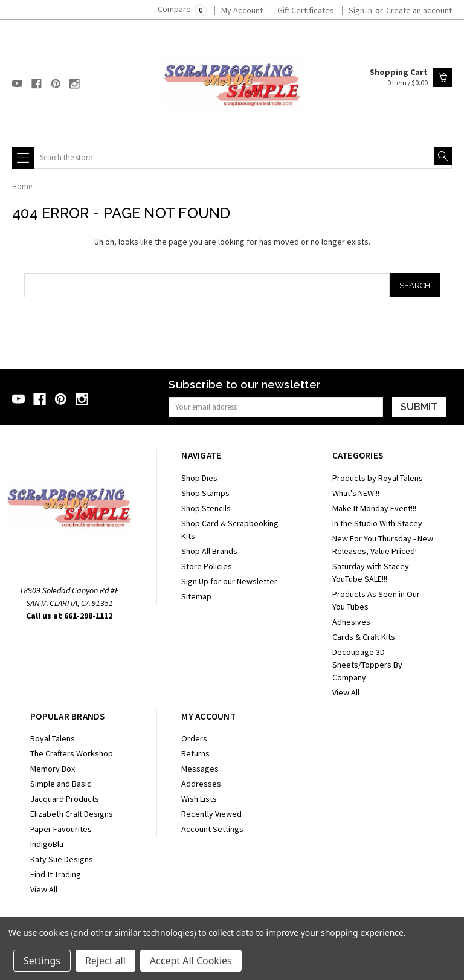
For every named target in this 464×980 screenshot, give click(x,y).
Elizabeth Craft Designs (72, 814)
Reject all (105, 961)
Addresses (201, 784)
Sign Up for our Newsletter (229, 581)
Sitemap (196, 596)
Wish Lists (199, 799)
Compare (182, 9)
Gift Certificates (306, 10)
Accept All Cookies (191, 961)
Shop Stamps (205, 493)
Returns (195, 753)
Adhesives (351, 622)
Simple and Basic (61, 784)
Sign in (360, 10)
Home (22, 186)
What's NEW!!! (356, 493)
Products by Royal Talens (378, 478)
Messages (200, 769)
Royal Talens (53, 738)
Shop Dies (199, 478)
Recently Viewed (211, 814)
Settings (42, 961)
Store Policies (207, 566)
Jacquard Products (65, 799)
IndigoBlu (47, 844)
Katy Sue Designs (62, 859)
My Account (242, 10)
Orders (194, 738)
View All (346, 692)
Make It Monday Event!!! (374, 508)
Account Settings (212, 829)
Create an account (419, 10)
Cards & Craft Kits (364, 637)
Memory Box (53, 769)
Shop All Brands (209, 551)
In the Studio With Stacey (377, 523)
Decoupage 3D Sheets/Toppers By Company (367, 665)
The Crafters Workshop (72, 753)
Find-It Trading (56, 874)
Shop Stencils (206, 508)
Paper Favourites (61, 829)
